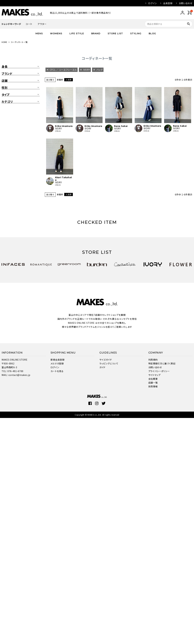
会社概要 (153, 379)
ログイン (152, 3)
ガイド (102, 367)
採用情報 (153, 386)
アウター (42, 24)
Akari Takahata (64, 179)
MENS (39, 33)
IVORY (58, 128)
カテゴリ (7, 102)
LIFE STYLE (77, 33)
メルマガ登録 (57, 363)
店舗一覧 (153, 383)
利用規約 (153, 360)
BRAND (96, 33)
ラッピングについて (109, 363)
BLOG (152, 33)
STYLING (136, 33)
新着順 (60, 80)
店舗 (5, 81)
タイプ (6, 95)
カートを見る (57, 371)
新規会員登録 (58, 360)
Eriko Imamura (64, 126)
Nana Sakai (121, 126)
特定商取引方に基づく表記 (162, 363)
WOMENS (56, 33)
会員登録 (168, 3)
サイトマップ (154, 375)
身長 (5, 67)
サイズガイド (106, 360)
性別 (5, 88)
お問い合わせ (186, 3)
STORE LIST (115, 33)
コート (29, 24)
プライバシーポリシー (159, 371)
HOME (4, 42)
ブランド (7, 74)
